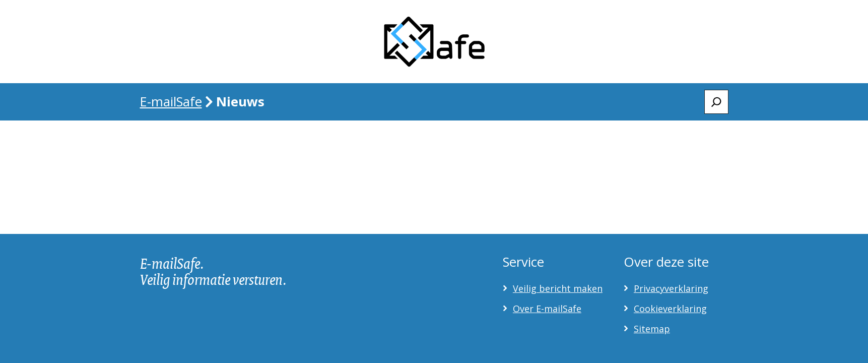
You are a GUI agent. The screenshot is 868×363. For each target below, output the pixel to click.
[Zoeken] (716, 102)
